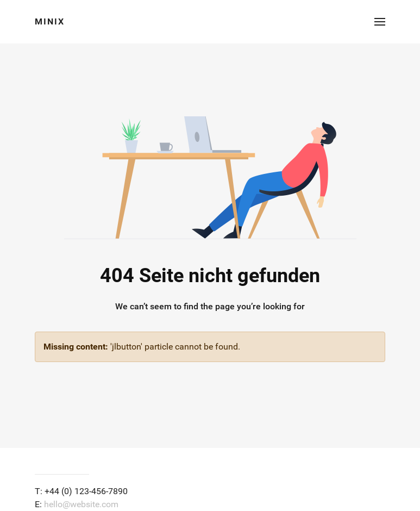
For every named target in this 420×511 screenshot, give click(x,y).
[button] (380, 22)
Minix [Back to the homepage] (50, 21)
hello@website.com (81, 504)
